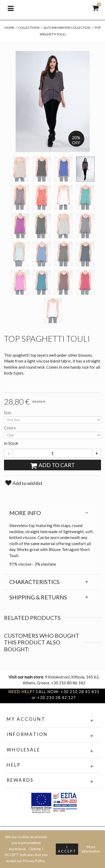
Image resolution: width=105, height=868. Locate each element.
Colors (10, 428)
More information (91, 849)
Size (8, 413)
